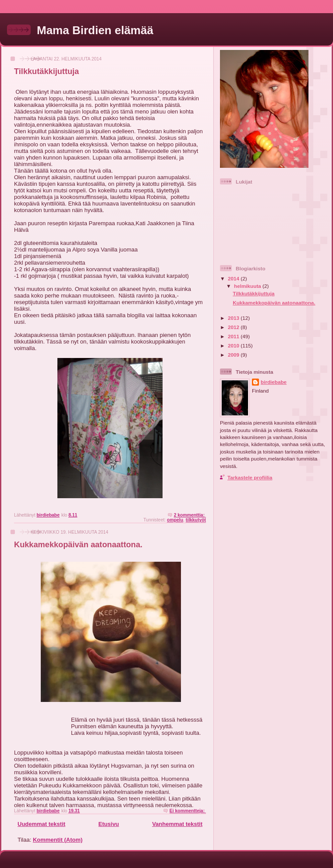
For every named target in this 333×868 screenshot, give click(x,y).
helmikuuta (248, 286)
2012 (234, 327)
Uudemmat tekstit (41, 824)
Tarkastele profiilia (250, 477)
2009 (234, 355)
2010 (234, 345)
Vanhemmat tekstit (177, 824)
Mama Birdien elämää (95, 30)
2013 (234, 318)
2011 (234, 336)
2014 (234, 278)
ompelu (175, 520)
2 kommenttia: (190, 515)
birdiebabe (274, 382)
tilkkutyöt (196, 520)
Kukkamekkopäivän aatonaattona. (78, 545)
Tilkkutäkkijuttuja (46, 71)
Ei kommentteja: (188, 811)
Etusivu (109, 824)
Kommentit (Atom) (58, 840)
